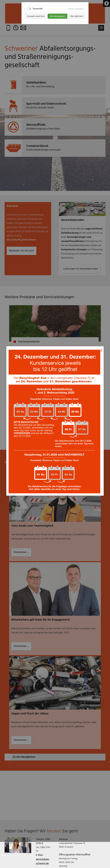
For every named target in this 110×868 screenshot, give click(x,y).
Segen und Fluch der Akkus (30, 714)
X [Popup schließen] (101, 275)
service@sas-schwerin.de (43, 861)
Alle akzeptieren (58, 16)
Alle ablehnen (77, 16)
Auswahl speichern (36, 16)
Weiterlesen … (22, 741)
